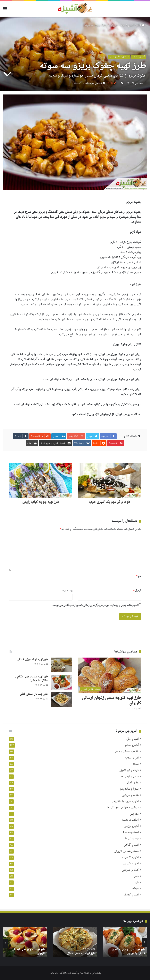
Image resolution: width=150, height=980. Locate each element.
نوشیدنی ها (132, 839)
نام (139, 576)
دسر (136, 876)
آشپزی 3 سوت (127, 25)
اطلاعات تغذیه (130, 820)
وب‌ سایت (67, 591)
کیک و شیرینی (130, 870)
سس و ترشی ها (130, 776)
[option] (125, 942)
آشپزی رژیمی (131, 826)
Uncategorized (131, 833)
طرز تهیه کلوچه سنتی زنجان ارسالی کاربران (112, 701)
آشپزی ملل (133, 739)
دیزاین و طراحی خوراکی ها (123, 808)
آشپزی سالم (132, 745)
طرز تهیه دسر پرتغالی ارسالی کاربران (29, 952)
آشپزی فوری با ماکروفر (125, 801)
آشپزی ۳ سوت (130, 858)
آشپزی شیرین (131, 864)
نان (137, 882)
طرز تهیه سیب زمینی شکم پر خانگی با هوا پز (31, 679)
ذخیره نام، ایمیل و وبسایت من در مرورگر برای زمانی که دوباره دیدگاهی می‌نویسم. (95, 605)
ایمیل (137, 591)
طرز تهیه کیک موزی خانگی (32, 659)
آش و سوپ (132, 758)
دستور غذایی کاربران (126, 851)
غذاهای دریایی (130, 795)
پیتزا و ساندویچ (129, 789)
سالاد (136, 764)
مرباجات (134, 889)
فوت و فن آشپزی (129, 770)
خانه (140, 25)
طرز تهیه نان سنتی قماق (34, 694)
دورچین (134, 814)
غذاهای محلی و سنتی (119, 57)
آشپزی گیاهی (131, 845)
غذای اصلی (132, 783)
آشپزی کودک (131, 895)
